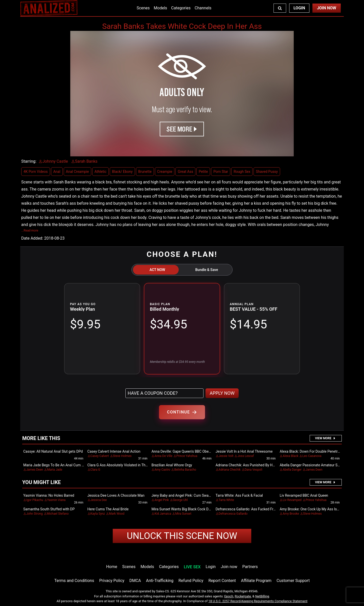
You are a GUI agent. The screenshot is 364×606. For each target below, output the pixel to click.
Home (112, 567)
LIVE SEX (192, 567)
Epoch (229, 596)
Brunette (145, 172)
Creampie (165, 172)
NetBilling (262, 596)
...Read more (30, 231)
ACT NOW (157, 270)
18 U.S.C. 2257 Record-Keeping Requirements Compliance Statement (258, 601)
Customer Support (293, 581)
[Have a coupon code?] (164, 393)
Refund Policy (191, 581)
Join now (229, 567)
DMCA (135, 581)
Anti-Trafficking (160, 581)
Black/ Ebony (122, 172)
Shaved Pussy (267, 172)
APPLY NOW (222, 393)
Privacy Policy (112, 581)
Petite (203, 172)
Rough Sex (242, 172)
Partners (250, 567)
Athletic (100, 172)
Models (160, 8)
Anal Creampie (77, 172)
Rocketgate (243, 596)
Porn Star (221, 172)
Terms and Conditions (74, 581)
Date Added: (32, 238)
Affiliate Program (256, 581)
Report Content (222, 581)
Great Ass (185, 172)
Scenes (143, 8)
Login (299, 8)
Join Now (327, 8)
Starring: (29, 161)
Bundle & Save (207, 270)
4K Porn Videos (36, 172)
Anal (57, 172)
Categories (181, 8)
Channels (203, 8)
